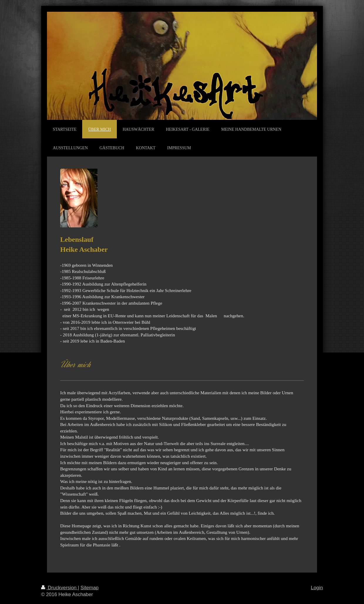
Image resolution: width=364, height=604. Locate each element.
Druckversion (59, 588)
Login (317, 588)
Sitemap (90, 588)
